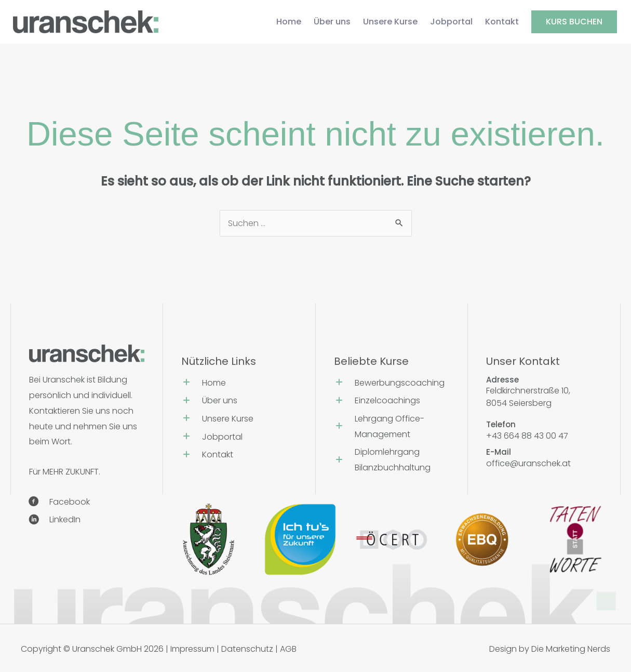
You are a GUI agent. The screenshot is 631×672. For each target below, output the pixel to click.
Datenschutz (247, 649)
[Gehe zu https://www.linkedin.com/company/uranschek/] (83, 521)
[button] (574, 22)
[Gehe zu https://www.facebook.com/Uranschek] (83, 503)
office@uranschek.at (528, 463)
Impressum (192, 649)
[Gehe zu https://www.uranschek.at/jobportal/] (239, 438)
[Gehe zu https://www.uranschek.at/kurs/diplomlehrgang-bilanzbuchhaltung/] (392, 461)
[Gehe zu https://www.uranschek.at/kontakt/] (239, 456)
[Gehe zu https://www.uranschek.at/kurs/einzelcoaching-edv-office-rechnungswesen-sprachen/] (392, 402)
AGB (288, 649)
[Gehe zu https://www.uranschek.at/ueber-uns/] (239, 402)
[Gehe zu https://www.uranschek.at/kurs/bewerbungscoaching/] (392, 384)
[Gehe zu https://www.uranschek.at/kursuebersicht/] (239, 420)
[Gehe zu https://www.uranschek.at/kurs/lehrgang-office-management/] (392, 428)
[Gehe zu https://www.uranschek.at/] (239, 384)
